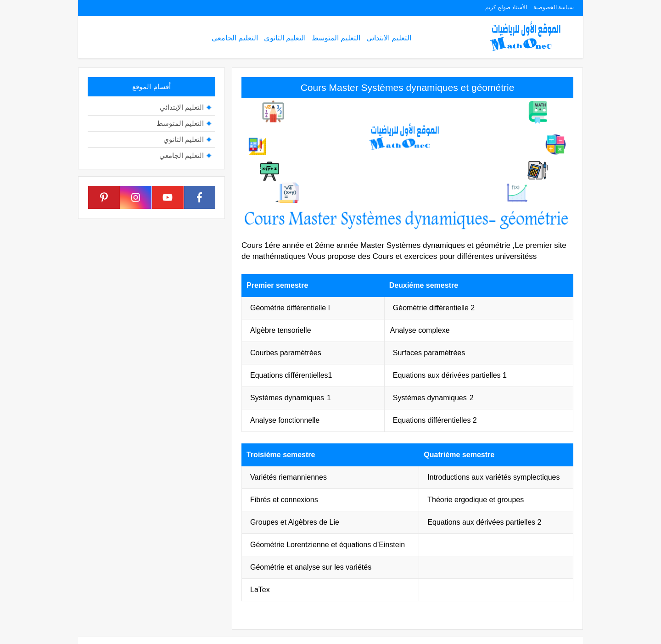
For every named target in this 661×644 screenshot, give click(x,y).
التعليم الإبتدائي (182, 107)
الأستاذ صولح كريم (506, 7)
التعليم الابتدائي (389, 38)
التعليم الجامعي (235, 38)
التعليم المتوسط (336, 38)
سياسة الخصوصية (554, 7)
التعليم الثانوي (285, 38)
